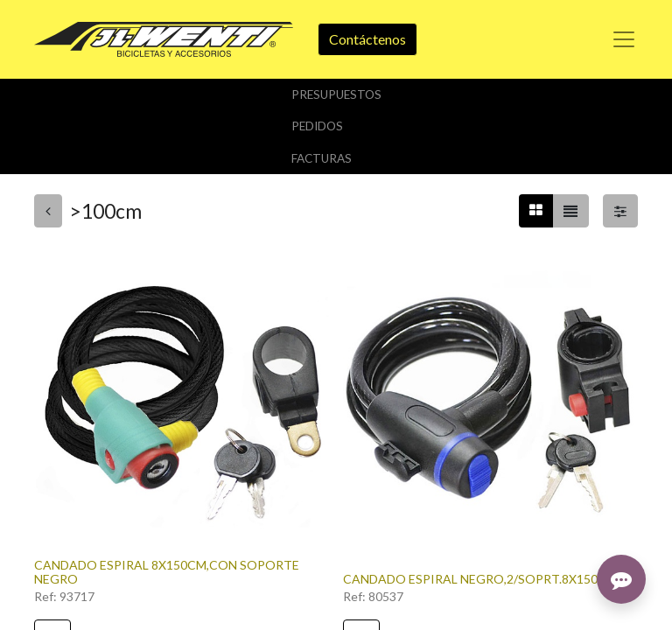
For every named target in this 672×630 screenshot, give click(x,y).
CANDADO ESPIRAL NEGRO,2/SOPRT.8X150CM (480, 579)
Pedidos (317, 126)
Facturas (322, 158)
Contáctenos (367, 39)
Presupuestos (336, 94)
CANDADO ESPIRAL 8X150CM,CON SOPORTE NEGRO (167, 572)
